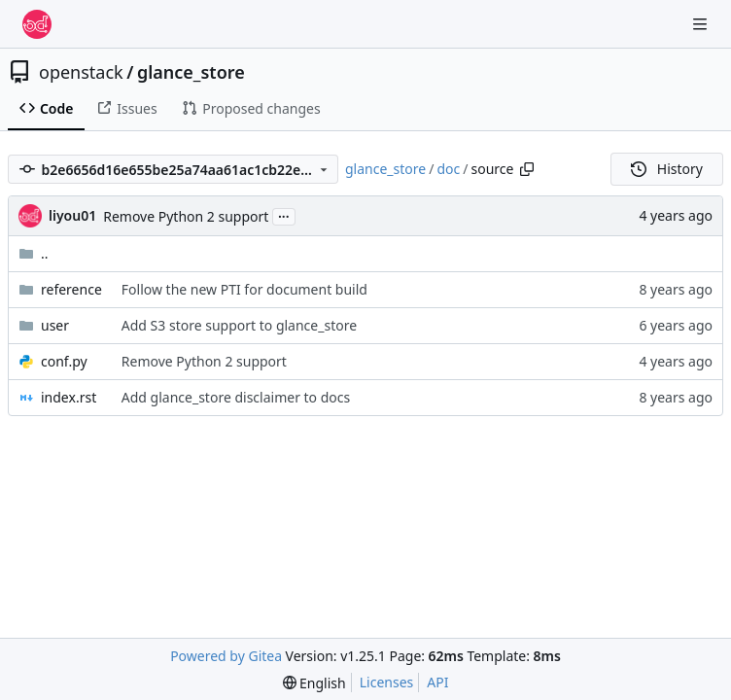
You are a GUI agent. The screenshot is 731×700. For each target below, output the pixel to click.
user (55, 325)
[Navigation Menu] (702, 24)
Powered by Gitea (226, 656)
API (437, 682)
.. (34, 253)
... (284, 215)
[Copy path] (527, 169)
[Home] (37, 24)
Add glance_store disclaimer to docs (236, 397)
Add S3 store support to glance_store (239, 325)
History (667, 169)
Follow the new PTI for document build (244, 289)
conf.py (64, 361)
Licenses (387, 682)
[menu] (314, 683)
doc (448, 169)
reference (71, 289)
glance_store (191, 72)
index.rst (69, 397)
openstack (81, 72)
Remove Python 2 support (186, 216)
